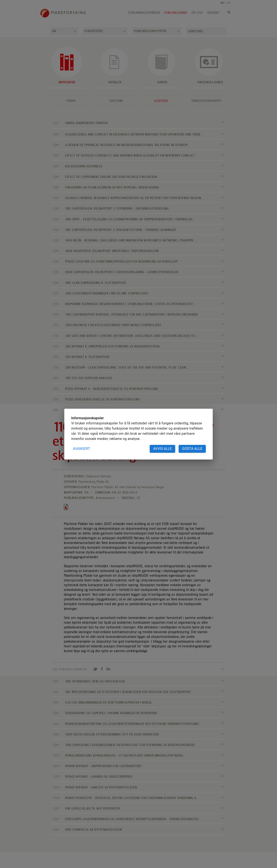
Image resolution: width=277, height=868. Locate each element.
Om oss (197, 13)
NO (223, 3)
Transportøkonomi (206, 101)
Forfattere (94, 31)
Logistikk (161, 101)
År (54, 31)
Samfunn (116, 101)
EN (229, 3)
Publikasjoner (176, 13)
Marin (71, 101)
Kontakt (213, 13)
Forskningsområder (144, 13)
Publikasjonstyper (150, 31)
